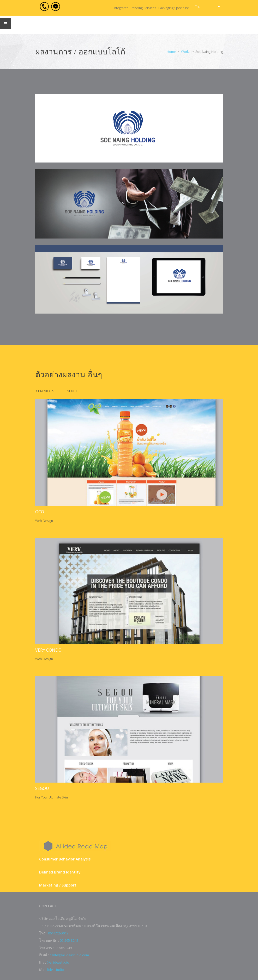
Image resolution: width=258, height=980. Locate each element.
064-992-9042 (58, 933)
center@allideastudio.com (69, 955)
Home (171, 52)
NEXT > (72, 391)
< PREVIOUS (45, 391)
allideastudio (54, 970)
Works (186, 52)
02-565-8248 (69, 940)
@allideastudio (58, 962)
